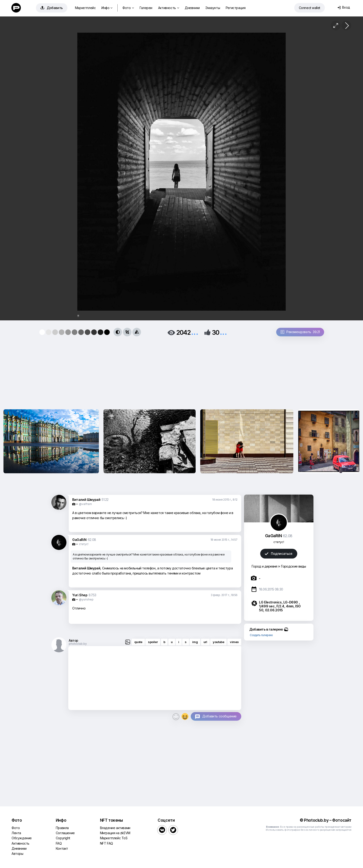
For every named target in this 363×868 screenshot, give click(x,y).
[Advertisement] (181, 371)
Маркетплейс (85, 8)
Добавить (52, 8)
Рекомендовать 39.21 (300, 332)
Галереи (146, 8)
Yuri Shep (80, 595)
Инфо (107, 8)
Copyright (63, 838)
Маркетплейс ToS (114, 838)
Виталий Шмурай (86, 500)
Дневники (192, 8)
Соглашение (65, 833)
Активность (169, 8)
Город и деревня (264, 566)
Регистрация (236, 8)
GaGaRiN (79, 540)
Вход (344, 7)
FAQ (59, 843)
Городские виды (293, 566)
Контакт (62, 848)
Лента (16, 833)
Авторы (17, 854)
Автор (74, 640)
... (195, 332)
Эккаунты (213, 8)
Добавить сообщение (219, 716)
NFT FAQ (106, 843)
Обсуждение (22, 838)
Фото (128, 8)
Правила (62, 828)
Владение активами (115, 828)
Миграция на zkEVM (115, 833)
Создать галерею (261, 635)
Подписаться (279, 554)
